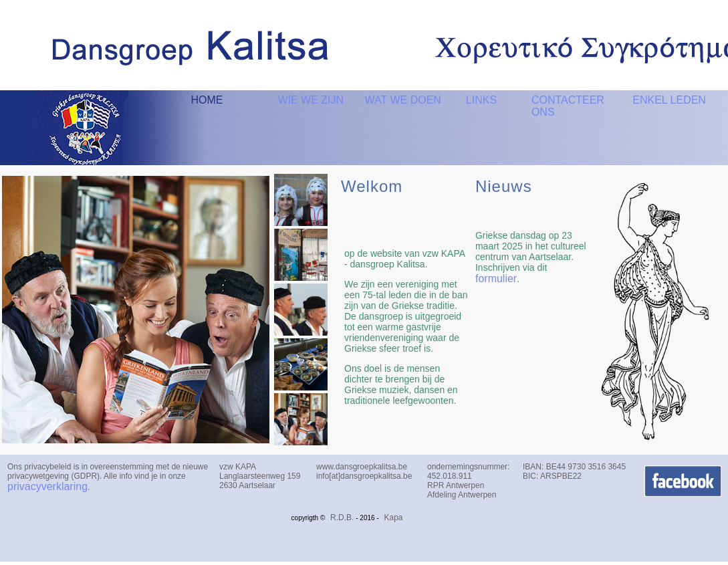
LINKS (481, 100)
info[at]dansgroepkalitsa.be (364, 476)
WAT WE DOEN (402, 100)
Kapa (393, 518)
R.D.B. (342, 518)
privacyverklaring (47, 486)
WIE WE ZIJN (311, 100)
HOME (207, 100)
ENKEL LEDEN (669, 100)
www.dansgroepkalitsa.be (362, 467)
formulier (496, 278)
